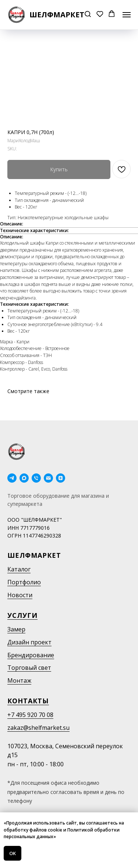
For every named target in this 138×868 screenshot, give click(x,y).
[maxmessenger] (24, 478)
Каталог (19, 569)
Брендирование (31, 655)
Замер (16, 629)
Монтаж (19, 680)
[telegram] (12, 478)
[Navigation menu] (127, 15)
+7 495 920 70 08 (30, 715)
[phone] (36, 478)
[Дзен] (61, 478)
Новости (20, 595)
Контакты (28, 701)
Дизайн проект (29, 642)
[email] (48, 478)
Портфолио (24, 582)
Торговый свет (29, 668)
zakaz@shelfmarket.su (38, 728)
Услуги (22, 615)
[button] (88, 15)
